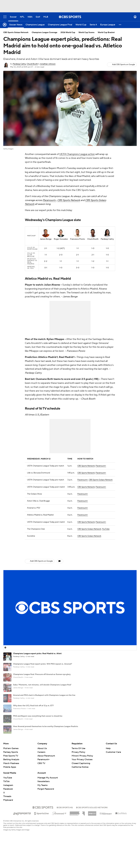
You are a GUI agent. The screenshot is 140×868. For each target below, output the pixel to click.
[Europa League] (108, 25)
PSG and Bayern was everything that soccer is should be (38, 713)
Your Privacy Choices (82, 780)
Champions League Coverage (45, 32)
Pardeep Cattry (19, 64)
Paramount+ (49, 200)
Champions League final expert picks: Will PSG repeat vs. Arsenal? (43, 661)
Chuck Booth (32, 64)
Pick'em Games (11, 769)
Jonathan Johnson (48, 64)
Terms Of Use (78, 769)
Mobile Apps (10, 787)
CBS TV (41, 784)
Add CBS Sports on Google (124, 65)
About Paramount (46, 776)
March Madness (11, 784)
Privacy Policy (78, 773)
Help (108, 769)
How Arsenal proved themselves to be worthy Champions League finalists (46, 724)
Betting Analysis (11, 780)
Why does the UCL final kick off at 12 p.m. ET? (33, 703)
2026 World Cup (68, 32)
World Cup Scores (86, 32)
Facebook (8, 809)
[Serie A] (93, 25)
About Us (42, 769)
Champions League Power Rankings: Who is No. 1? (35, 745)
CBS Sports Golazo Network (101, 477)
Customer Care (113, 773)
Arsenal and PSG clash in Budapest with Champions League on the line (44, 693)
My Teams (42, 806)
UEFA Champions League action (77, 154)
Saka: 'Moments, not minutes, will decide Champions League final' (42, 682)
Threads (7, 817)
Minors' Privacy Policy (82, 776)
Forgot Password (46, 809)
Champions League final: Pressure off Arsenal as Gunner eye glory (42, 672)
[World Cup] (81, 25)
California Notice (80, 787)
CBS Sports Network (69, 200)
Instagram (8, 806)
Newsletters (43, 802)
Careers (41, 773)
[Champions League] (35, 25)
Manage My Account (48, 798)
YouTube (106, 527)
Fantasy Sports (11, 773)
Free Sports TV (11, 776)
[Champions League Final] (60, 25)
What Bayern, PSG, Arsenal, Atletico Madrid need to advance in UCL (43, 734)
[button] (120, 25)
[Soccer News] (16, 25)
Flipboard (8, 821)
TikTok (6, 802)
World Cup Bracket (106, 32)
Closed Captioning (81, 784)
